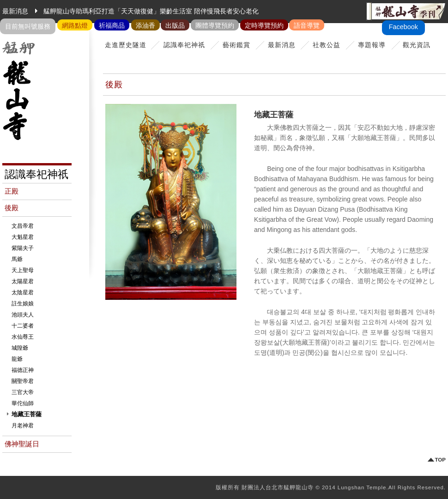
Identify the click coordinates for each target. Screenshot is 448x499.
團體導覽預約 (215, 25)
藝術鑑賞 (236, 45)
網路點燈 (75, 25)
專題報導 (372, 45)
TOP (440, 460)
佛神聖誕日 (22, 444)
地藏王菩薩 (27, 414)
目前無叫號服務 (28, 26)
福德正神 (23, 370)
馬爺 (17, 259)
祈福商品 (112, 25)
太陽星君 (23, 281)
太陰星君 (23, 292)
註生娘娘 (23, 304)
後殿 (12, 208)
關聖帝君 (23, 381)
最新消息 (282, 45)
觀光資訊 (417, 45)
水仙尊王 (23, 337)
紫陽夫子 (23, 248)
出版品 (175, 25)
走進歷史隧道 (126, 45)
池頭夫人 (23, 315)
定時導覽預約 (264, 25)
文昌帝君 (23, 226)
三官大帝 (23, 392)
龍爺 (17, 359)
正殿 (12, 191)
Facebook (403, 27)
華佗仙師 (23, 403)
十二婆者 (23, 326)
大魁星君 (23, 237)
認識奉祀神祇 (184, 45)
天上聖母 (23, 270)
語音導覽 (307, 25)
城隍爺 (20, 348)
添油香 (145, 25)
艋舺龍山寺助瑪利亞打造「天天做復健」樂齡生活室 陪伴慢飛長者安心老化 (151, 11)
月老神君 (23, 426)
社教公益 (327, 45)
